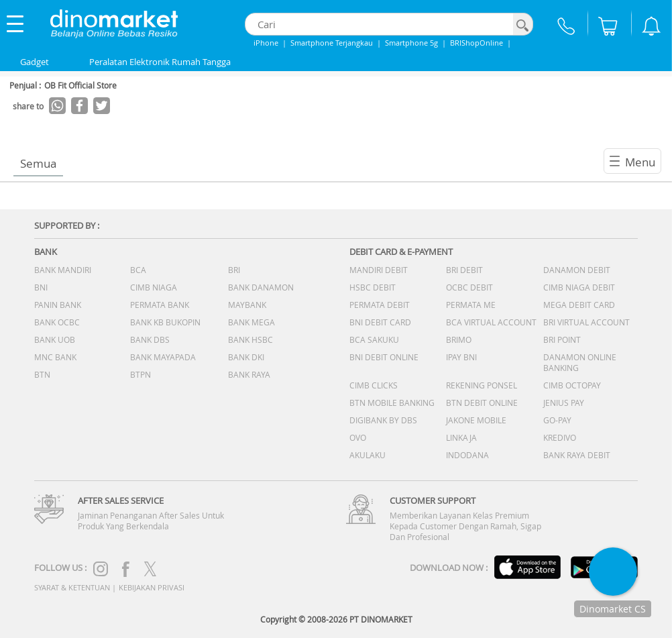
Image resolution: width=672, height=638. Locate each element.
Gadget (35, 62)
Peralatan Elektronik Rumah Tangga (160, 62)
